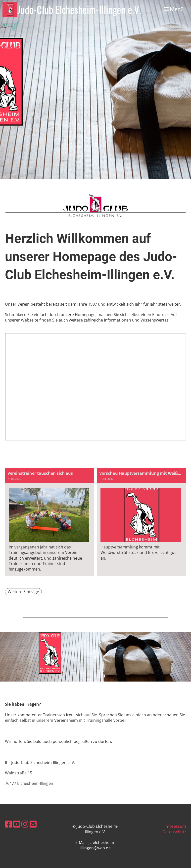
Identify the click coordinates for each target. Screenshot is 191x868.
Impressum (175, 826)
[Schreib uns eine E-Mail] (33, 824)
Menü (174, 9)
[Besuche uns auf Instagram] (25, 824)
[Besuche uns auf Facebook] (8, 824)
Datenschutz (174, 832)
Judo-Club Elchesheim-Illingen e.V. (79, 9)
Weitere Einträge (23, 592)
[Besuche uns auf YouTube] (17, 824)
